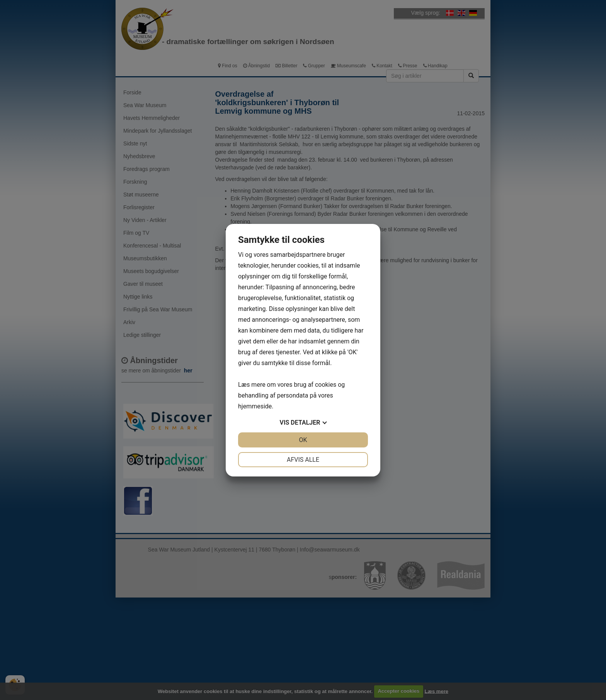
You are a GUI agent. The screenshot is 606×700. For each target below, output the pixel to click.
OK (303, 440)
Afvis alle (303, 460)
